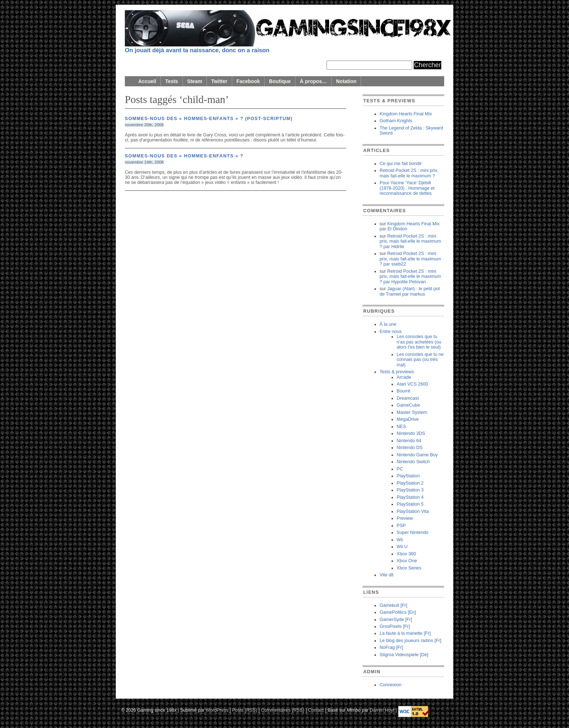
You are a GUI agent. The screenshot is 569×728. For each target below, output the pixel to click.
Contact (316, 710)
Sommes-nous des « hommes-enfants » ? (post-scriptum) (209, 119)
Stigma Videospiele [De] (404, 655)
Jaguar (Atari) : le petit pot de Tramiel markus (410, 291)
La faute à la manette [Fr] (405, 633)
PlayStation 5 (410, 504)
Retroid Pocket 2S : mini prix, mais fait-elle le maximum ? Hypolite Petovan (410, 277)
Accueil (147, 81)
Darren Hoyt (382, 710)
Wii (400, 540)
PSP (401, 526)
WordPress (217, 710)
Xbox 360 (406, 554)
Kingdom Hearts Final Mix (406, 114)
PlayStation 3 (410, 490)
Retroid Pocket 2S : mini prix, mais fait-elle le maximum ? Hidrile (410, 241)
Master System (412, 412)
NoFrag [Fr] (391, 647)
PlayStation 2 (410, 483)
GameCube (408, 405)
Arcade (404, 377)
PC (400, 469)
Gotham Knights (396, 121)
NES (401, 427)
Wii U (402, 547)
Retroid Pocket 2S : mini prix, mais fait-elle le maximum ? (409, 173)
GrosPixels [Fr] (395, 626)
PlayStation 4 (410, 497)
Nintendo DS (410, 448)
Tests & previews (397, 372)
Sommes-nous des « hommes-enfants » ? (184, 156)
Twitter (219, 81)
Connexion (390, 685)
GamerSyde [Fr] (396, 620)
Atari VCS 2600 (412, 384)
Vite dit (386, 575)
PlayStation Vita (413, 511)
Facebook (248, 81)
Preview (405, 518)
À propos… (313, 81)
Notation (346, 81)
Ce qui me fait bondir (401, 164)
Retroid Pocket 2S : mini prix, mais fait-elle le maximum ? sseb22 (410, 259)
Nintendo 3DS (411, 433)
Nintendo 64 (409, 441)
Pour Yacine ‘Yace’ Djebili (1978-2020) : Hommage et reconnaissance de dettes (407, 188)
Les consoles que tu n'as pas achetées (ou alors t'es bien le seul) (419, 342)
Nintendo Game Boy (417, 455)
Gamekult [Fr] (393, 605)
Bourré (404, 391)
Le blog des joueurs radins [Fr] (410, 641)
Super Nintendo (413, 532)
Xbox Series (409, 568)
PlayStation (408, 476)
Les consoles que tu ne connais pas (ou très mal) (420, 360)
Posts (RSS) (244, 710)
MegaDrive (408, 419)
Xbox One (407, 561)
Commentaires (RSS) (283, 710)
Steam (195, 81)
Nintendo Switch (413, 462)
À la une (388, 324)
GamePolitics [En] (398, 612)
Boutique (280, 81)
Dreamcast (408, 398)
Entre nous (391, 332)
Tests (171, 81)
